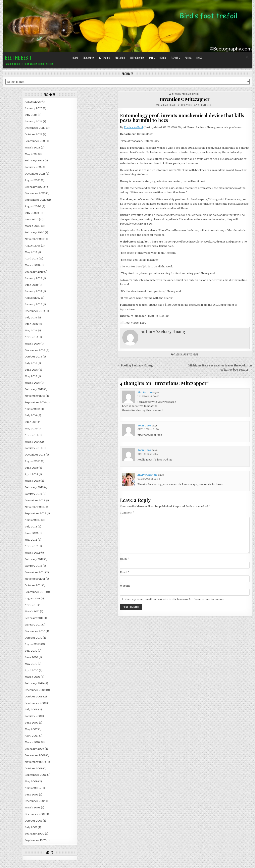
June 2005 (32, 795)
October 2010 (33, 638)
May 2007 (31, 729)
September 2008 (36, 703)
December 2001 (35, 814)
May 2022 (31, 154)
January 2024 (33, 121)
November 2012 (35, 507)
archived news (190, 354)
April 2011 (31, 605)
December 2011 (35, 572)
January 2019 (33, 278)
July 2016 (31, 318)
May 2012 (31, 540)
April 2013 (31, 474)
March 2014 (32, 442)
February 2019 (34, 272)
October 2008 (34, 697)
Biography (89, 58)
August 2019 (33, 246)
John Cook (144, 426)
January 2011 (33, 625)
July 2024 (31, 115)
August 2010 (33, 644)
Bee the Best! (18, 57)
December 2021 (35, 174)
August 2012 (33, 520)
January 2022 (34, 167)
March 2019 (32, 265)
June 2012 (31, 533)
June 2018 (31, 285)
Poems (188, 58)
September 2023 (36, 141)
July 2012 (31, 527)
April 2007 (32, 736)
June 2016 (31, 324)
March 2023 (32, 148)
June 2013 (31, 468)
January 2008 (34, 716)
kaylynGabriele (147, 475)
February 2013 (34, 487)
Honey (163, 58)
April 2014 (31, 435)
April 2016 (31, 337)
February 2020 (34, 232)
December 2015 (35, 350)
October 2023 (34, 134)
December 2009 (35, 690)
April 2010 (31, 670)
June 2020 (32, 219)
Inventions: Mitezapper (185, 99)
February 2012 (34, 559)
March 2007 (33, 742)
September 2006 (36, 775)
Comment (127, 513)
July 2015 (31, 363)
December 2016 (35, 311)
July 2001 (31, 827)
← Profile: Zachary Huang (135, 366)
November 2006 (35, 762)
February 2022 (34, 161)
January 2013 (33, 494)
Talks (152, 58)
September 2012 (35, 513)
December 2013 (35, 455)
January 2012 (33, 566)
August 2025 (33, 102)
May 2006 (31, 781)
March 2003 (33, 808)
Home (75, 58)
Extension (105, 58)
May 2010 (31, 664)
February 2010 (34, 683)
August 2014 (32, 409)
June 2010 (31, 657)
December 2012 (35, 500)
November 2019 (35, 239)
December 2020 (35, 193)
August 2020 (33, 206)
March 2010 (32, 677)
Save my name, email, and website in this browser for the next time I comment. (175, 599)
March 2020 (33, 226)
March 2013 (32, 481)
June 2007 (32, 723)
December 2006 (35, 755)
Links (199, 58)
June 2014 (31, 422)
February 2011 (34, 618)
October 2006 (34, 768)
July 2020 (31, 213)
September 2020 (36, 200)
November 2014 (35, 396)
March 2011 (32, 611)
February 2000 (35, 834)
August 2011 (32, 598)
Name (125, 559)
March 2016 (32, 344)
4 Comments (204, 105)
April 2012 (31, 546)
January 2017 (33, 304)
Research (120, 58)
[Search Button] (247, 58)
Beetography (137, 58)
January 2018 (33, 291)
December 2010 (35, 631)
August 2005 (33, 788)
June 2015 (31, 370)
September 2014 (35, 402)
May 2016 (31, 330)
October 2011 (33, 585)
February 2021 (34, 187)
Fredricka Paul (133, 127)
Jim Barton (145, 392)
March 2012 (32, 553)
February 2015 (34, 389)
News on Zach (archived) (185, 94)
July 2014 (31, 415)
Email (125, 572)
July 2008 (31, 709)
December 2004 (35, 801)
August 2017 (33, 298)
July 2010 (31, 651)
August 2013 (33, 461)
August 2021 (33, 180)
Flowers (175, 58)
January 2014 (33, 448)
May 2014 (31, 429)
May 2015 (31, 376)
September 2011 (35, 592)
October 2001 (33, 821)
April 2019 (31, 259)
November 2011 (35, 579)
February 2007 (34, 749)
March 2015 (32, 383)
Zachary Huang (167, 105)
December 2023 (35, 128)
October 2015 (33, 357)
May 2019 (31, 252)
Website (125, 586)
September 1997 (35, 840)
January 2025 (34, 108)
